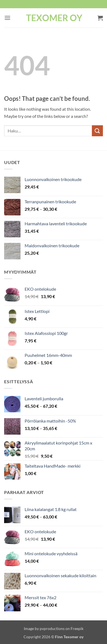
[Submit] (97, 131)
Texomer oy (54, 18)
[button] (7, 18)
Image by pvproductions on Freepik (54, 628)
